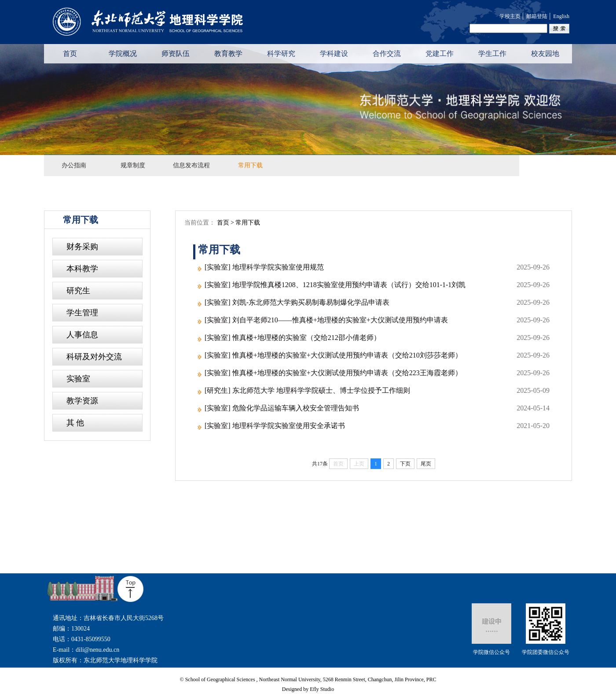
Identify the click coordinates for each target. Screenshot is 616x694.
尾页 (426, 464)
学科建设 (334, 54)
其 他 (75, 423)
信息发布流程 (191, 166)
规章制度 (133, 166)
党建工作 (440, 54)
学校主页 (510, 16)
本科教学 (82, 269)
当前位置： (222, 223)
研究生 (78, 291)
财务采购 (82, 247)
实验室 (78, 379)
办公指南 (74, 166)
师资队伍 (176, 54)
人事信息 (82, 335)
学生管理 (82, 313)
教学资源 (82, 401)
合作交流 (387, 54)
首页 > (226, 223)
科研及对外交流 (94, 357)
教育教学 (228, 54)
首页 (70, 54)
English (561, 16)
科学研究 (281, 54)
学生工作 (492, 54)
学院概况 (123, 54)
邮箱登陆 (537, 16)
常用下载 (250, 166)
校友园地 (545, 54)
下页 (405, 464)
